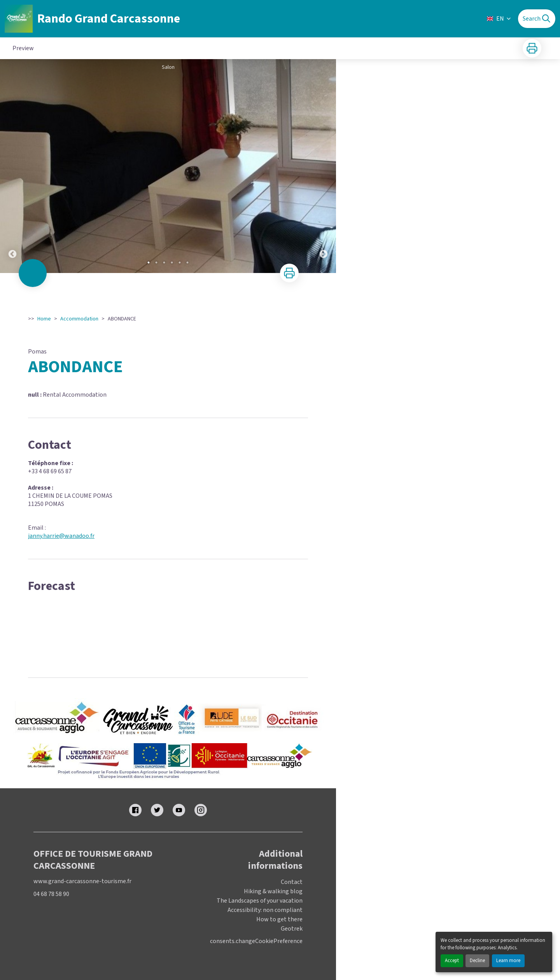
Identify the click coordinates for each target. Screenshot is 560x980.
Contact (292, 882)
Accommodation (79, 319)
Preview (23, 48)
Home (44, 319)
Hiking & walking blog (273, 891)
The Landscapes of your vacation (260, 901)
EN (499, 19)
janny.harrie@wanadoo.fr (61, 536)
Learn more (508, 961)
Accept (452, 961)
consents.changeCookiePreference (256, 941)
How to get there (279, 919)
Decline (477, 961)
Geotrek (292, 929)
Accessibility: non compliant (265, 910)
